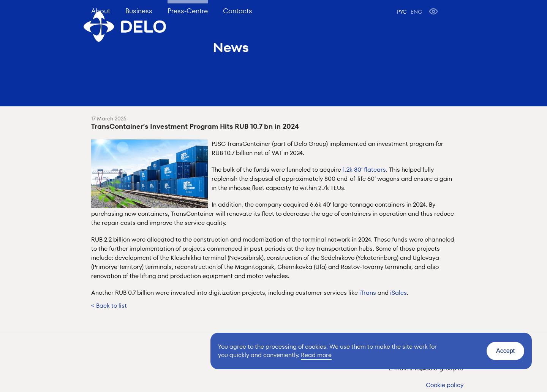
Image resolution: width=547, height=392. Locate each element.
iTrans (368, 293)
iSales (398, 293)
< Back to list (109, 306)
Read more (316, 355)
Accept (505, 351)
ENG (416, 12)
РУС (402, 12)
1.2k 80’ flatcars (364, 170)
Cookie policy (445, 385)
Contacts (238, 11)
